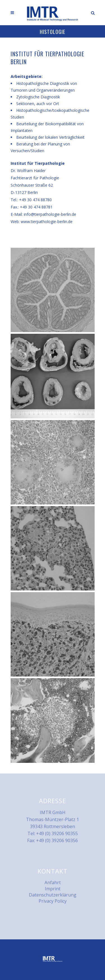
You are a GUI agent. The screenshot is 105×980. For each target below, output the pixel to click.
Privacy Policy (53, 901)
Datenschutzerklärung (53, 895)
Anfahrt (53, 882)
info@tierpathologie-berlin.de (50, 214)
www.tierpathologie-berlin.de (47, 222)
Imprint (53, 889)
